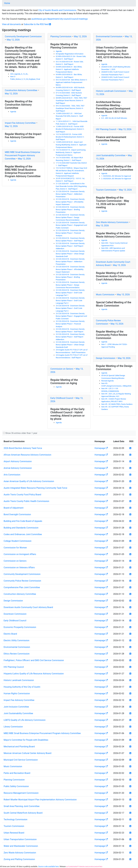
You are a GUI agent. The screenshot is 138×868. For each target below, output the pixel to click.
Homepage (101, 448)
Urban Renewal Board (14, 833)
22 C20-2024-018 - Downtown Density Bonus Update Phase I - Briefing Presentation (70, 210)
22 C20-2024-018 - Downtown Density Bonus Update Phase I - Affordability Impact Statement (70, 202)
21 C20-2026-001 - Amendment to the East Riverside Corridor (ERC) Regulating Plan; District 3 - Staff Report (71, 186)
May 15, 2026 (119, 265)
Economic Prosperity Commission (20, 627)
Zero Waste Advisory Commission (112, 222)
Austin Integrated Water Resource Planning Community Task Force (35, 488)
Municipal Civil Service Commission (21, 760)
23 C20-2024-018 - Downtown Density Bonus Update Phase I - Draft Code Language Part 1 (70, 293)
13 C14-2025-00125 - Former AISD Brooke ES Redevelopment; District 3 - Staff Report (70, 137)
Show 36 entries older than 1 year (21, 433)
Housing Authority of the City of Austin (22, 687)
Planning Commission (61, 36)
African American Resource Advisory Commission (27, 455)
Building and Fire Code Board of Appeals (23, 521)
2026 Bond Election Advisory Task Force (23, 448)
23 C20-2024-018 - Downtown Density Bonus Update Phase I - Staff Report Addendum (70, 337)
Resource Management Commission (21, 793)
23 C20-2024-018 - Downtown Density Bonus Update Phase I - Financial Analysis (70, 324)
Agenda (13, 112)
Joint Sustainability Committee (111, 155)
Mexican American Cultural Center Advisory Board (27, 753)
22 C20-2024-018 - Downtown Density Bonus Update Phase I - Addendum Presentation (70, 194)
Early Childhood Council (62, 398)
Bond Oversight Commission (17, 514)
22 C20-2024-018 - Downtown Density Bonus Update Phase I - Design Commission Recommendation (70, 217)
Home (7, 3)
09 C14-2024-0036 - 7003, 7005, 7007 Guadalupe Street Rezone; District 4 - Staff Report (70, 108)
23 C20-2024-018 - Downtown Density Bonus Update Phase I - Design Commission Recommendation (70, 285)
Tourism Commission (106, 190)
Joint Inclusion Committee (16, 707)
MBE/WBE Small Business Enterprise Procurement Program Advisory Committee (23, 155)
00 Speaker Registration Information (70, 54)
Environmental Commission (109, 36)
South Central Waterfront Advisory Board (23, 813)
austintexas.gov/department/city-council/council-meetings (60, 19)
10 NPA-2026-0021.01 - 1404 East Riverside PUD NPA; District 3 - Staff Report (69, 116)
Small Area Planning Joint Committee (22, 806)
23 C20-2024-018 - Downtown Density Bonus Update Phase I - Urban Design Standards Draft (70, 345)
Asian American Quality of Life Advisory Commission (29, 481)
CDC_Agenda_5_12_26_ (19, 74)
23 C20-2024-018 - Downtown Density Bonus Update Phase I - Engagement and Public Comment (71, 316)
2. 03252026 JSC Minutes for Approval (116, 179)
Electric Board (10, 634)
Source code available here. (49, 866)
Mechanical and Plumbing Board (19, 747)
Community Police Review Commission (22, 581)
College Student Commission (18, 541)
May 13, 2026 (125, 129)
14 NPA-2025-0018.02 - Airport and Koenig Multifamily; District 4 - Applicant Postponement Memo (71, 145)
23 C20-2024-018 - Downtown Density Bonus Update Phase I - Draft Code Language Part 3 (70, 308)
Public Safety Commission (16, 786)
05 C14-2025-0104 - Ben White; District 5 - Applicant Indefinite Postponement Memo (72, 82)
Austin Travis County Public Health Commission (26, 501)
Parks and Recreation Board (17, 773)
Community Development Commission (23, 36)
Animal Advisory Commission (18, 468)
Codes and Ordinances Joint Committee (23, 534)
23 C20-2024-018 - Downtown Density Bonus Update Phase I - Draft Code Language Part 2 (70, 300)
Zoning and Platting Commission (19, 859)
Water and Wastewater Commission (21, 846)
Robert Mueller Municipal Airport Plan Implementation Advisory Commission (40, 800)
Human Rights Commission (17, 693)
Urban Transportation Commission (20, 839)
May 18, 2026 (124, 358)
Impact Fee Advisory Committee (20, 123)
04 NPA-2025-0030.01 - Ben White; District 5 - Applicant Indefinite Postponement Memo (69, 69)
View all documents (11, 24)
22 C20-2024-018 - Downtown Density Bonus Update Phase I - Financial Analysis (70, 233)
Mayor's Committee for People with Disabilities (26, 740)
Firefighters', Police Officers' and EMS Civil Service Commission (34, 660)
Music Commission (105, 295)
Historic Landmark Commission (111, 91)
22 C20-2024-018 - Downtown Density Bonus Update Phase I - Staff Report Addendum (70, 246)
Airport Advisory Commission (18, 461)
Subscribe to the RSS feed (37, 24)
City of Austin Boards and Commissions (57, 10)
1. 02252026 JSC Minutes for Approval (116, 176)
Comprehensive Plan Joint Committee (22, 587)
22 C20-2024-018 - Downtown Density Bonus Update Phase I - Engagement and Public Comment (71, 225)
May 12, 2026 (13, 40)
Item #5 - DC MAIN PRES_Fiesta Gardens (117, 404)
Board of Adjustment (14, 508)
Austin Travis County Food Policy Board (22, 495)
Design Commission (106, 358)
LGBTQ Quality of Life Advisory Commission (25, 720)
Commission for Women (15, 548)
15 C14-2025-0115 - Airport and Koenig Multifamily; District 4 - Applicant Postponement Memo (71, 152)
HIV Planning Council (106, 129)
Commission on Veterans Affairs (19, 568)
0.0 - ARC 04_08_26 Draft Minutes (114, 118)
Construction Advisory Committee (21, 90)
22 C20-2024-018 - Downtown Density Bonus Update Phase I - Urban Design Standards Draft (70, 254)
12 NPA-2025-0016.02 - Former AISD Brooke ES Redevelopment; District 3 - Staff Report (70, 129)
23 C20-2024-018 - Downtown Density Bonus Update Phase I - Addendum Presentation (70, 262)
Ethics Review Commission (17, 654)
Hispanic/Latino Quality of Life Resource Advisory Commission (34, 674)
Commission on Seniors (62, 369)
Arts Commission (12, 475)
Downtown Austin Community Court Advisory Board (28, 607)
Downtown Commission (15, 614)
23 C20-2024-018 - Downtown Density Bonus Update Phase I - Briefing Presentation (70, 277)
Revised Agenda (107, 381)
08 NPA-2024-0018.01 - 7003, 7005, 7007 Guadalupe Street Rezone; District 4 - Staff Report (71, 100)
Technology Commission (15, 819)
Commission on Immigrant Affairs (20, 554)
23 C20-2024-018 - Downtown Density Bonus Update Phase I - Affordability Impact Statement (70, 269)
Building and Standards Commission (21, 528)
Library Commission (13, 727)
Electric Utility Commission (17, 640)
